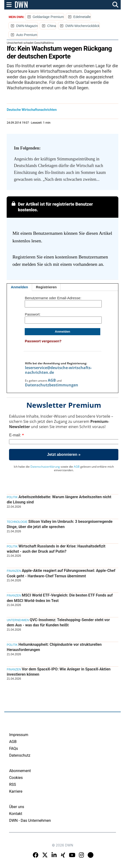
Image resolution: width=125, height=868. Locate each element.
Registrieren (46, 287)
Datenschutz (20, 755)
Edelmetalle (82, 17)
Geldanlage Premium (48, 17)
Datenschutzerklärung (45, 467)
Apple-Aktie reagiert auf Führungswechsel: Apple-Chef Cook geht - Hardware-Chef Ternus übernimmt (61, 573)
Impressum (19, 735)
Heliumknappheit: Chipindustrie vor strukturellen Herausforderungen (54, 647)
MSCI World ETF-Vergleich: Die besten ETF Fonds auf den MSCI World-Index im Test (60, 598)
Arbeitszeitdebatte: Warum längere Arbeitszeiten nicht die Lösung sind (59, 500)
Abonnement (20, 771)
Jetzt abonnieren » (64, 454)
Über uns (17, 807)
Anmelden (19, 287)
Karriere (16, 791)
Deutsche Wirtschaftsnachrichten (32, 110)
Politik (12, 497)
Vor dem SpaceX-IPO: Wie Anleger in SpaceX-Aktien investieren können (59, 672)
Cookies (16, 778)
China (52, 26)
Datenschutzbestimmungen (52, 385)
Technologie (17, 522)
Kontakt (16, 814)
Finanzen (14, 571)
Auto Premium (27, 35)
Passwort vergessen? (43, 341)
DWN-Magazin (27, 26)
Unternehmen (18, 620)
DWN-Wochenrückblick (82, 26)
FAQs (13, 748)
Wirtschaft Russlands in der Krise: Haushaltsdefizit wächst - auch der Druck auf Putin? (56, 549)
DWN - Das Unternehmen (30, 821)
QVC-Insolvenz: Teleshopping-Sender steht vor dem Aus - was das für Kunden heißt (58, 622)
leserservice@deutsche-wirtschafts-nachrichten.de (58, 370)
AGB (52, 380)
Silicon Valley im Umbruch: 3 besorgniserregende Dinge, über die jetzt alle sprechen (60, 524)
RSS (12, 784)
